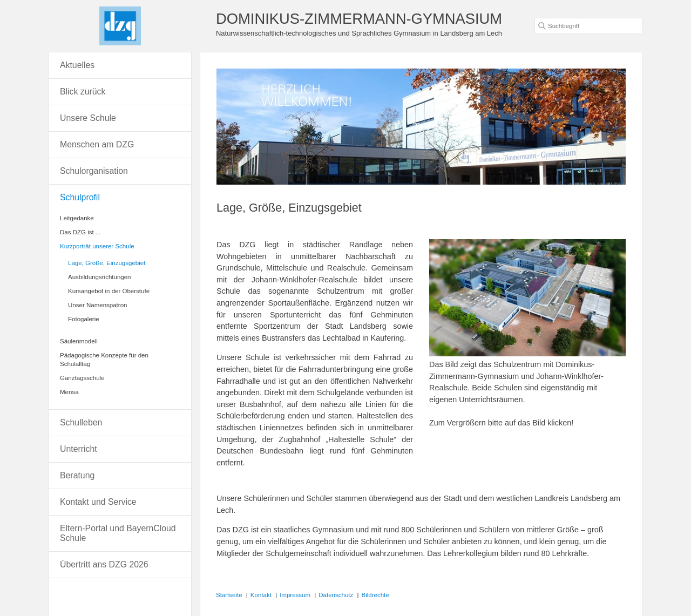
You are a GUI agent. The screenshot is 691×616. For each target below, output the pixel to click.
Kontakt (261, 595)
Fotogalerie (84, 319)
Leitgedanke (77, 218)
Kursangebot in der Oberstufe (109, 291)
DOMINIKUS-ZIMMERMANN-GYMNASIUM (359, 19)
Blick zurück (83, 92)
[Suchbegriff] (588, 26)
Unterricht (79, 449)
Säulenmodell (79, 341)
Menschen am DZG (97, 144)
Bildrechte (375, 595)
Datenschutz (336, 595)
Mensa (69, 392)
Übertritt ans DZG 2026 (104, 564)
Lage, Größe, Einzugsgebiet (107, 263)
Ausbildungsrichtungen (100, 277)
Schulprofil (80, 197)
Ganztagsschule (82, 378)
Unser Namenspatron (97, 305)
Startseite (229, 595)
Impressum (295, 595)
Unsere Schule (88, 118)
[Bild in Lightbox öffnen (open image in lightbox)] (527, 298)
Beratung (77, 475)
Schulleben (81, 422)
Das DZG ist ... (80, 232)
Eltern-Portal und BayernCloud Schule (118, 533)
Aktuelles (77, 65)
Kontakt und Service (98, 502)
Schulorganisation (94, 171)
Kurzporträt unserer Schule (97, 246)
